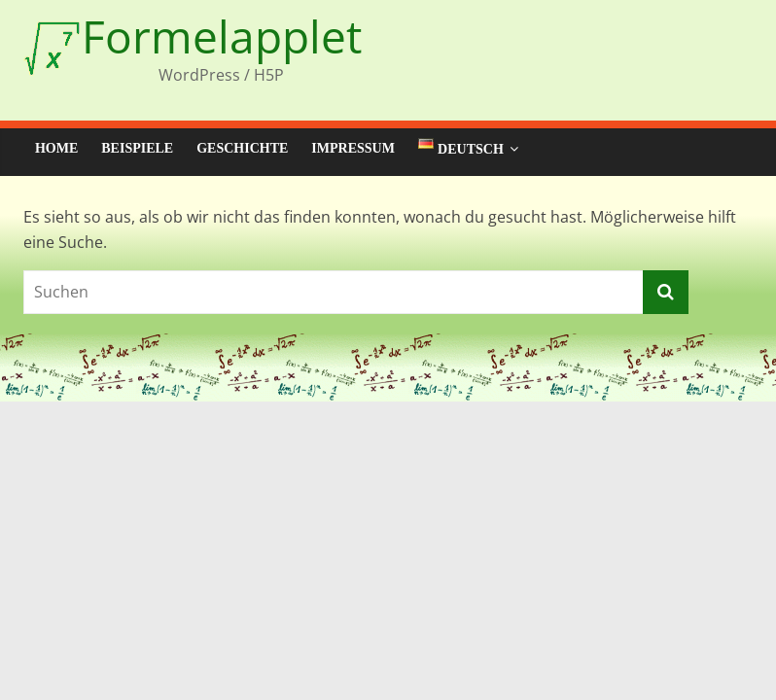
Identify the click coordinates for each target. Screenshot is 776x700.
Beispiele (137, 148)
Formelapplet (222, 36)
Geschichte (242, 148)
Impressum (353, 148)
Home (56, 148)
